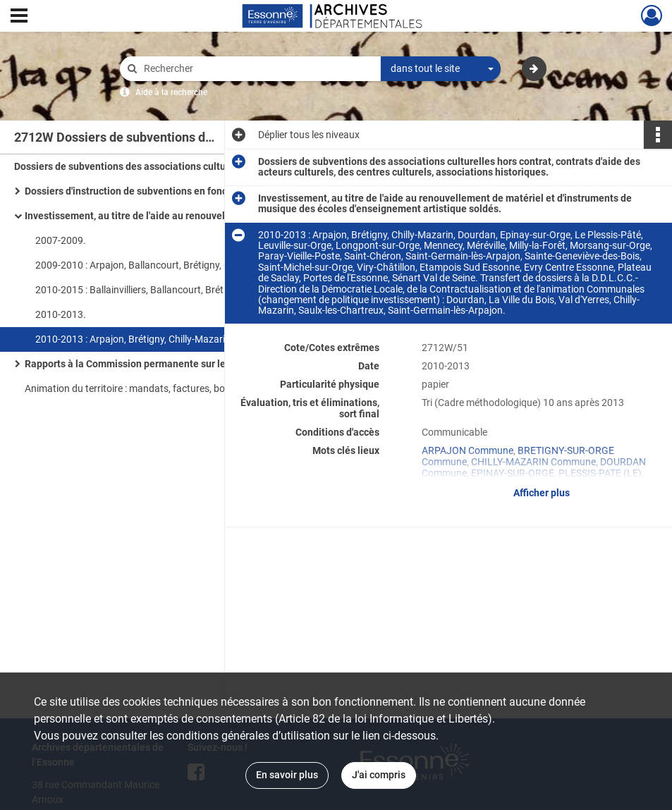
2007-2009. (61, 240)
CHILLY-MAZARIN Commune (533, 462)
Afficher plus (542, 493)
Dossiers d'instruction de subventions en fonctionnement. (153, 191)
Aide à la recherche (171, 92)
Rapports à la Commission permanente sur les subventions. (158, 364)
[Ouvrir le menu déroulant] (19, 17)
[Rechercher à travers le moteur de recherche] (257, 69)
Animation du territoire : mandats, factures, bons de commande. (164, 388)
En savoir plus (287, 775)
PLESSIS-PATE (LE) (600, 473)
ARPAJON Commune (468, 450)
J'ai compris (379, 775)
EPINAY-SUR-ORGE (513, 473)
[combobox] (441, 69)
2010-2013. (61, 314)
